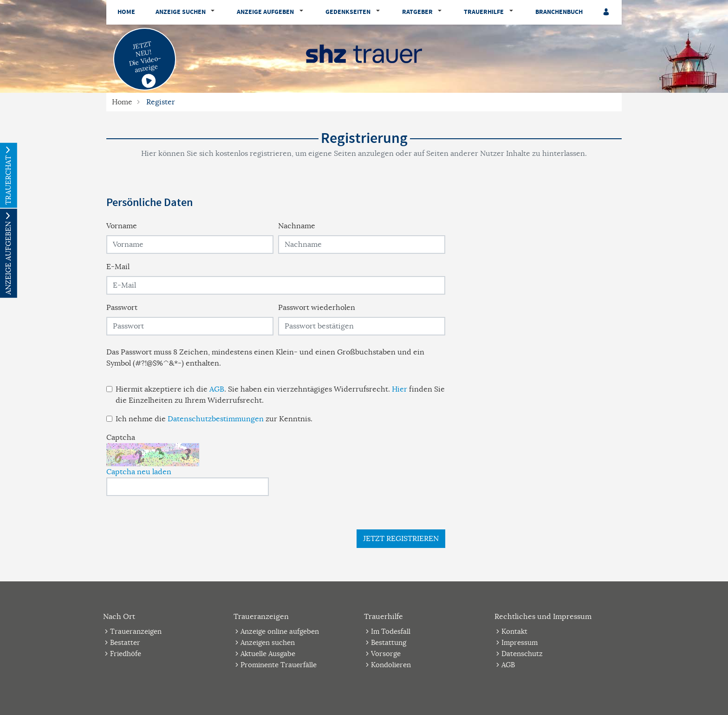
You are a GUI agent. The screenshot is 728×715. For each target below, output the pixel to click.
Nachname (297, 226)
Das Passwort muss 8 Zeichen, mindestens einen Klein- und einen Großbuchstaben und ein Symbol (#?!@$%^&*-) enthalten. (265, 358)
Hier (400, 389)
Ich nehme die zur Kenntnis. (214, 419)
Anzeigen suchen (268, 642)
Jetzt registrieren (401, 539)
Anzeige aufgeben (265, 12)
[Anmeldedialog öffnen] (607, 12)
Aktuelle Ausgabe (268, 654)
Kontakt (514, 631)
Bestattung (389, 642)
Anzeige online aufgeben (280, 631)
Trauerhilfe (484, 12)
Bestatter (125, 642)
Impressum (520, 642)
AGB (217, 389)
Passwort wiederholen (317, 308)
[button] (215, 13)
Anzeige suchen (181, 12)
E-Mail (118, 267)
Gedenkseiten (348, 12)
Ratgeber (417, 12)
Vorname (122, 226)
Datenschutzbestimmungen (216, 419)
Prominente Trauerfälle (279, 665)
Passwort (122, 308)
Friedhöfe (126, 654)
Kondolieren (391, 665)
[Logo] (364, 53)
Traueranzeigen (136, 631)
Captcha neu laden (139, 472)
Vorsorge (386, 654)
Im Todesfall (391, 631)
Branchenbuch (559, 12)
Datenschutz (522, 654)
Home (126, 12)
